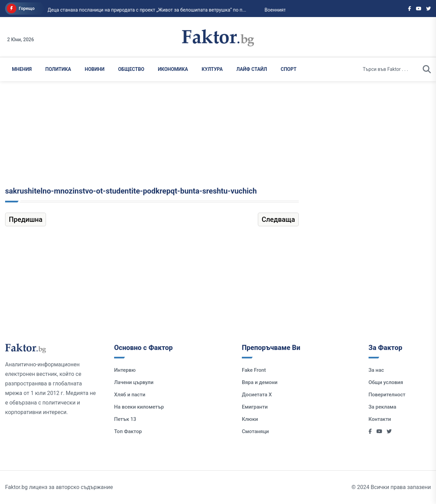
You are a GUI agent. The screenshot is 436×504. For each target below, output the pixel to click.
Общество (131, 69)
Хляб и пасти (130, 395)
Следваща (278, 219)
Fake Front (254, 370)
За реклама (383, 407)
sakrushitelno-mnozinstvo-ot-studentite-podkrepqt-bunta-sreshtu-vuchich (131, 191)
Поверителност (387, 395)
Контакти (380, 419)
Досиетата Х (257, 395)
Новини (95, 69)
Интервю (125, 370)
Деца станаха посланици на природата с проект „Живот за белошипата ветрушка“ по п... (140, 10)
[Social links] (410, 9)
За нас (376, 370)
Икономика (173, 69)
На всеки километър (139, 407)
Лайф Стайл (252, 69)
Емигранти (255, 407)
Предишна (26, 219)
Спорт (289, 69)
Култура (212, 69)
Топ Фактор (128, 431)
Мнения (22, 69)
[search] (427, 69)
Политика (58, 69)
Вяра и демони (260, 382)
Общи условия (386, 382)
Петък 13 (125, 419)
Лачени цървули (134, 382)
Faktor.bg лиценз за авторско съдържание (59, 487)
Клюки (250, 419)
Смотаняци (255, 431)
